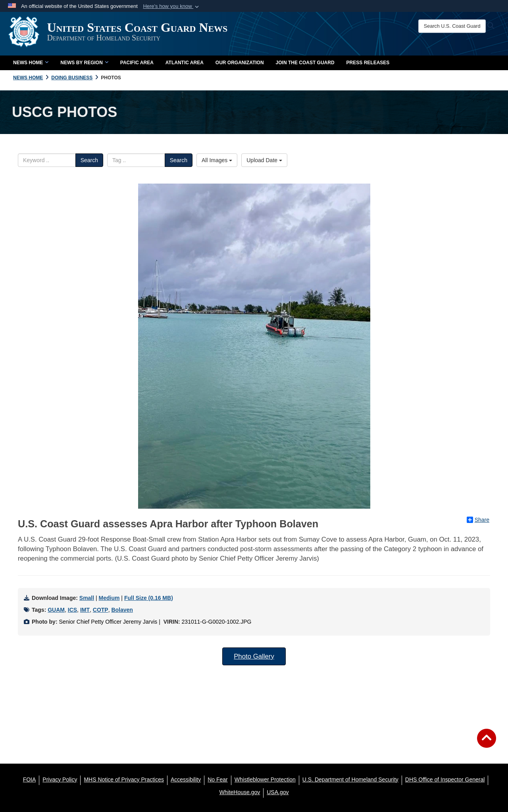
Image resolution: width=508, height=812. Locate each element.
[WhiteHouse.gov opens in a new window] (240, 792)
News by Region (84, 63)
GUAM (56, 610)
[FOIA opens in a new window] (30, 779)
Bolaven (122, 610)
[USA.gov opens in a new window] (278, 792)
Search (89, 160)
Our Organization (240, 63)
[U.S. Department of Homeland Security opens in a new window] (350, 779)
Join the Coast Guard (305, 63)
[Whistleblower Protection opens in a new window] (265, 779)
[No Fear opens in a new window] (218, 779)
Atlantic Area (185, 63)
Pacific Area (137, 63)
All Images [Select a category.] (217, 160)
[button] (172, 6)
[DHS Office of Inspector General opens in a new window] (445, 779)
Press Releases (368, 63)
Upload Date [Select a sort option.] (264, 160)
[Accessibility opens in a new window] (186, 779)
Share (478, 520)
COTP (101, 610)
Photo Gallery (254, 656)
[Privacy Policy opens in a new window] (60, 779)
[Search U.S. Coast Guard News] (456, 26)
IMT (85, 610)
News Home (31, 63)
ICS (72, 610)
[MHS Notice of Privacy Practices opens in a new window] (124, 779)
